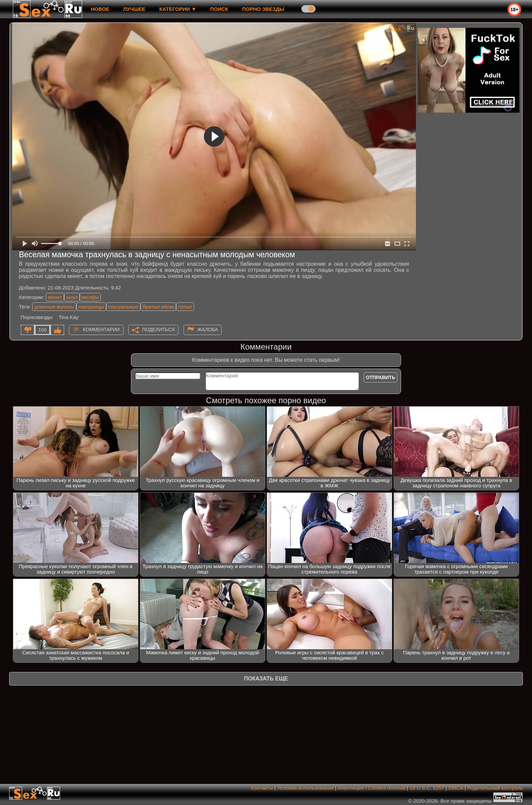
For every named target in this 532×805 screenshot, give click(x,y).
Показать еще (266, 679)
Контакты (262, 788)
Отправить (381, 377)
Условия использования (306, 788)
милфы (90, 297)
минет (55, 297)
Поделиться (158, 330)
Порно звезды (263, 9)
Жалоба (208, 330)
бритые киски (158, 307)
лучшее (134, 9)
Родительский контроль (495, 788)
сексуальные (123, 307)
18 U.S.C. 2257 (427, 788)
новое (100, 9)
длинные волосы (54, 307)
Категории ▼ (178, 9)
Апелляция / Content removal (371, 788)
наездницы (91, 307)
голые (185, 307)
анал (72, 297)
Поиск (219, 9)
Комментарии (101, 330)
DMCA (456, 788)
